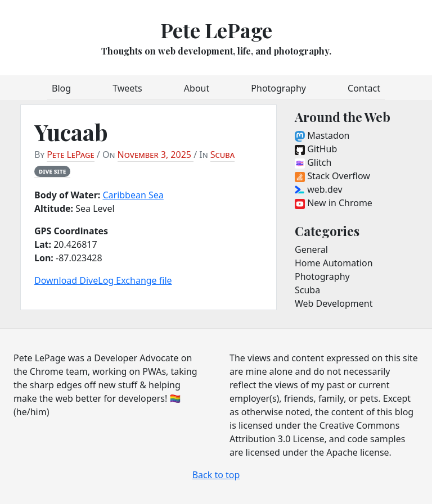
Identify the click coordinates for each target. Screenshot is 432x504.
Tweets (127, 88)
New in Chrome (334, 203)
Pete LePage (216, 30)
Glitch (313, 162)
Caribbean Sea (133, 195)
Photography (278, 88)
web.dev (319, 189)
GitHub (316, 149)
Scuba (222, 155)
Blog (61, 88)
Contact (364, 88)
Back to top (216, 475)
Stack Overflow (332, 176)
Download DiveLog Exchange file (103, 280)
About (197, 88)
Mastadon (322, 135)
